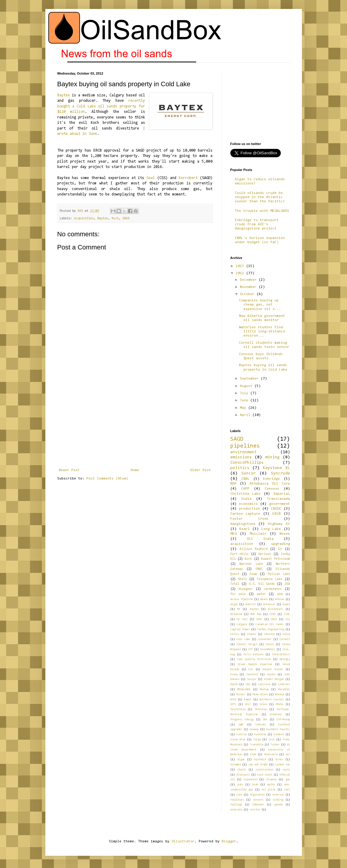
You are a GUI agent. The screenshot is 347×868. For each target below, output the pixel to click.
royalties (237, 800)
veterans (236, 810)
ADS (81, 211)
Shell (242, 579)
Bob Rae (256, 614)
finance (271, 780)
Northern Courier (272, 700)
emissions (241, 457)
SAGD (126, 219)
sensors (258, 800)
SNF (265, 720)
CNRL (246, 479)
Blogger (229, 841)
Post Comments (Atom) (107, 479)
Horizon (265, 554)
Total (235, 584)
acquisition (84, 219)
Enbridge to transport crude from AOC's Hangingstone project (257, 225)
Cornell (285, 639)
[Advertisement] (135, 423)
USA (287, 584)
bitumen (236, 765)
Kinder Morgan (274, 679)
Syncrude (280, 473)
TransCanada (279, 499)
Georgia (285, 659)
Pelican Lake (279, 574)
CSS (288, 619)
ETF (250, 649)
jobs (240, 785)
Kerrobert (188, 178)
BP (239, 609)
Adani (264, 599)
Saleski (261, 725)
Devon (270, 644)
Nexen (285, 534)
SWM (241, 725)
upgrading (281, 544)
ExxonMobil (268, 649)
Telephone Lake (269, 579)
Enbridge (272, 479)
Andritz (250, 604)
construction (264, 770)
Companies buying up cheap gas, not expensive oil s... (260, 305)
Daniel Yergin (247, 644)
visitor (255, 810)
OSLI (248, 704)
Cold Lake (243, 639)
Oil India (260, 539)
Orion (263, 704)
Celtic (235, 634)
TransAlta (256, 745)
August (247, 386)
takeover (258, 805)
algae (241, 760)
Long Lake (271, 529)
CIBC (287, 614)
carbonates (273, 589)
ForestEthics (281, 655)
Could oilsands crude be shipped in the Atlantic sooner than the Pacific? (260, 197)
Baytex (64, 95)
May (244, 408)
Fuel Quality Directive (254, 659)
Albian (280, 599)
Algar (234, 604)
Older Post (201, 470)
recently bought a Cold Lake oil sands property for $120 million (101, 106)
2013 (241, 266)
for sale (238, 594)
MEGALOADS (244, 689)
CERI (273, 614)
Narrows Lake (251, 564)
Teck (272, 740)
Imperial (282, 494)
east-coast (265, 775)
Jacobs (271, 674)
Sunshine (260, 734)
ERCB (277, 514)
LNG (248, 684)
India (246, 499)
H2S (251, 669)
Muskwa (280, 694)
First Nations (253, 655)
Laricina (264, 684)
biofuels (260, 760)
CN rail (242, 619)
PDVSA (279, 704)
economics (248, 504)
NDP (233, 484)
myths (271, 785)
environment (243, 452)
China (286, 634)
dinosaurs (243, 775)
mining (272, 457)
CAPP (245, 489)
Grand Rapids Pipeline (255, 664)
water (261, 594)
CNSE (274, 619)
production (249, 509)
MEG (233, 534)
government (280, 504)
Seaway (254, 729)
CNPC (259, 619)
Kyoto (234, 684)
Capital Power (240, 629)
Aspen (286, 604)
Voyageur (246, 589)
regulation (257, 795)
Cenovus (272, 489)
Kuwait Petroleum (275, 559)
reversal (278, 795)
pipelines (245, 446)
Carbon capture (245, 514)
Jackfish (252, 674)
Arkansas (269, 604)
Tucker (275, 745)
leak (255, 785)
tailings (236, 805)
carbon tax (283, 765)
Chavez (252, 634)
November (249, 287)
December (249, 280)
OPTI (233, 704)
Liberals (284, 684)
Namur (248, 700)
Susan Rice (238, 740)
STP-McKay (283, 720)
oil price (269, 790)
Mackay (264, 689)
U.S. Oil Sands (262, 584)
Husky (234, 674)
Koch (115, 219)
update (278, 805)
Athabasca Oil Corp (270, 484)
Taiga (257, 740)
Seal (151, 178)
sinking (278, 800)
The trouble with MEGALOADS (262, 211)
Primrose (276, 714)
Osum (253, 574)
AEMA (280, 594)
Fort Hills (240, 554)
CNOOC (276, 509)
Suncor (249, 473)
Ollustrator (183, 841)
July (245, 393)
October (248, 294)
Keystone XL (276, 468)
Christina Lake (246, 494)
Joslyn (252, 679)
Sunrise (242, 734)
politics (240, 468)
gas (288, 780)
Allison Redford (253, 549)
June (245, 400)
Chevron (269, 634)
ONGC (259, 569)
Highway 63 (279, 524)
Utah (253, 754)
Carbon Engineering (271, 629)
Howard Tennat (273, 669)
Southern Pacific (278, 729)
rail (287, 790)
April (246, 415)
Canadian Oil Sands (270, 624)
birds (279, 760)
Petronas (261, 709)
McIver (241, 694)
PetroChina (238, 709)
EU (280, 549)
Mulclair (258, 534)
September (250, 379)
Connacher (265, 639)
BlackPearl (275, 609)
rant (239, 795)
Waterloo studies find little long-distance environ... (262, 332)
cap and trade (258, 765)
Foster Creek (249, 519)
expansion (250, 780)
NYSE (233, 700)
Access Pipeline (242, 599)
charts (242, 770)
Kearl (245, 529)
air (288, 754)
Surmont (279, 734)
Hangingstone (243, 524)
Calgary (242, 624)
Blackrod (236, 614)
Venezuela (271, 754)
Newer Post (69, 470)
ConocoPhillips (247, 463)
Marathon (284, 689)
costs (286, 770)
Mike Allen (260, 694)
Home (135, 470)
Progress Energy (242, 720)
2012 (241, 273)
